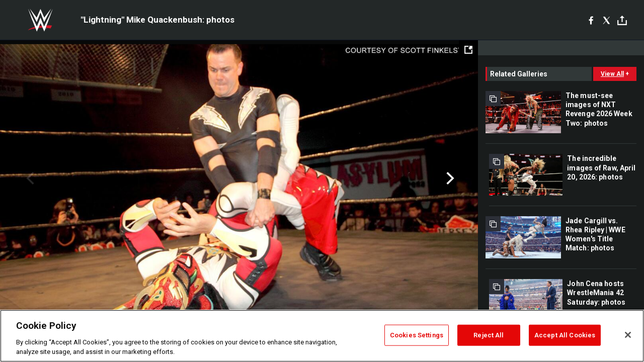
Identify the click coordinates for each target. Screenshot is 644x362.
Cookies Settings (417, 335)
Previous (29, 178)
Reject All (489, 335)
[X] (607, 20)
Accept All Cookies (565, 335)
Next (449, 178)
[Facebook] (591, 20)
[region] (322, 336)
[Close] (628, 335)
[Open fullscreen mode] (468, 50)
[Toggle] (622, 20)
